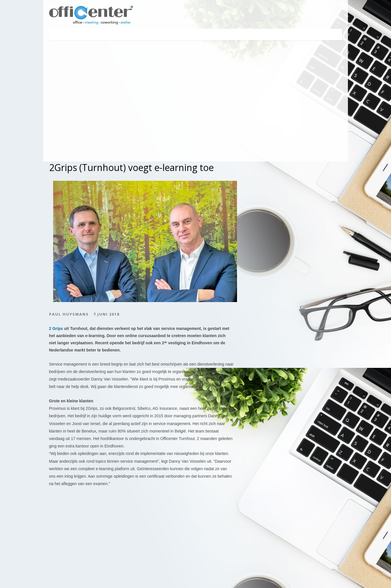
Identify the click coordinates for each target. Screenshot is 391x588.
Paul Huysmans (69, 314)
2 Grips (56, 328)
